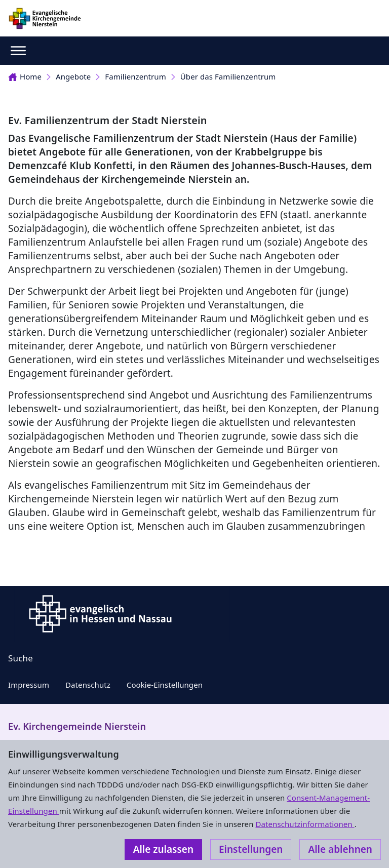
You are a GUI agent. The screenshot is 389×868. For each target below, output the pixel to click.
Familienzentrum (135, 76)
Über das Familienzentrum (228, 76)
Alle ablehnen (340, 849)
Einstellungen (251, 849)
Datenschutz (88, 685)
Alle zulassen (163, 849)
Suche (21, 658)
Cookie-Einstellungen (165, 685)
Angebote (73, 76)
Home (25, 76)
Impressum (29, 685)
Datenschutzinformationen (305, 824)
